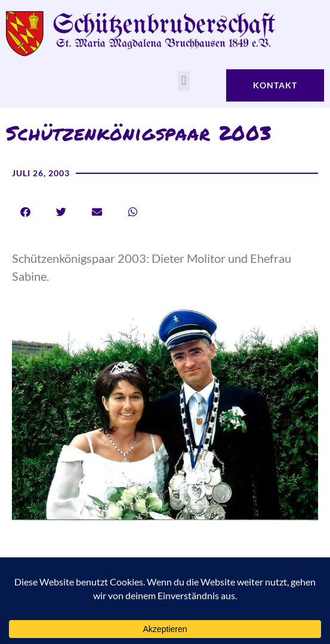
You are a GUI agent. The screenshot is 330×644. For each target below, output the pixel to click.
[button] (183, 81)
